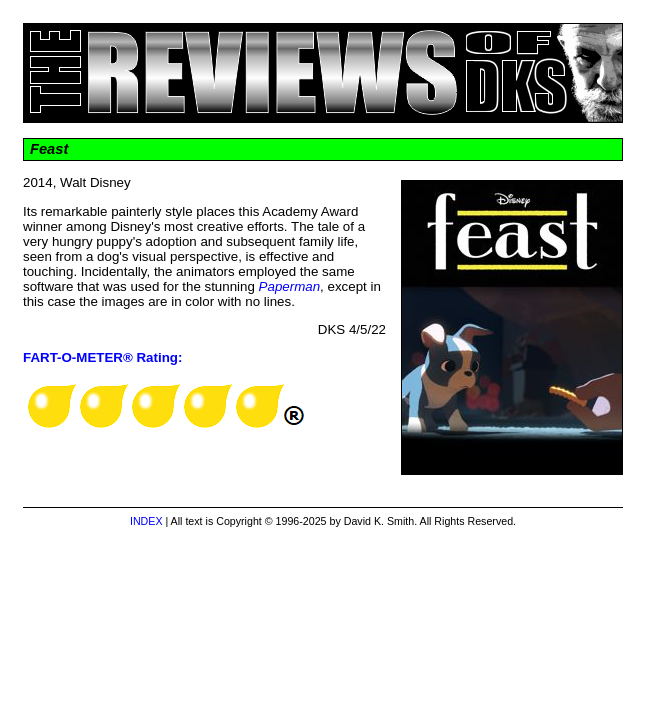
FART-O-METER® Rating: (102, 357)
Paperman (290, 286)
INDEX (146, 521)
